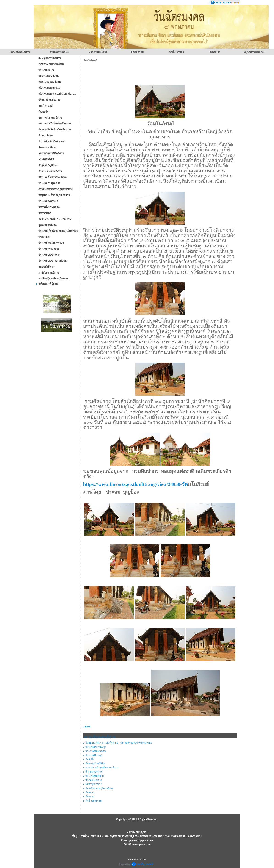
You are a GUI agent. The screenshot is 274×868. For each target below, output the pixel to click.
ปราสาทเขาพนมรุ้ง (96, 747)
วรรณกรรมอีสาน (59, 52)
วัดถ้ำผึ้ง (90, 759)
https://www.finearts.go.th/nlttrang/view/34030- (136, 484)
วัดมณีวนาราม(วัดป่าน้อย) (99, 788)
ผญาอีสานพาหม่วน (254, 52)
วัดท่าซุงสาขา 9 (94, 784)
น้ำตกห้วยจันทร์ (94, 772)
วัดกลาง (90, 792)
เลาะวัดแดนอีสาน (20, 52)
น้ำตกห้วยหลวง (94, 780)
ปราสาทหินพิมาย (94, 776)
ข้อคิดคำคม (137, 52)
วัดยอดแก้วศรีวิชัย (95, 763)
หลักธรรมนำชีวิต (98, 52)
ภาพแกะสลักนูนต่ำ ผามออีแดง (102, 768)
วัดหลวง (90, 796)
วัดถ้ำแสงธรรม (93, 801)
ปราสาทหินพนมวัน (96, 751)
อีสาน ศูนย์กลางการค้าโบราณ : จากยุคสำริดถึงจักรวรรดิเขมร (119, 743)
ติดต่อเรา (215, 52)
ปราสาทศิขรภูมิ (94, 755)
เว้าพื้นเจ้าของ (176, 52)
